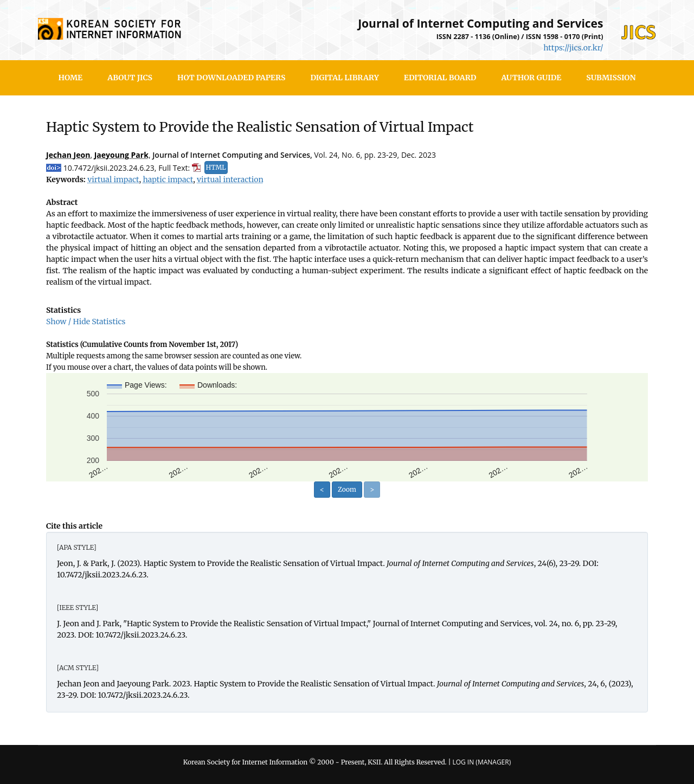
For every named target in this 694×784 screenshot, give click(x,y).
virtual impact (113, 179)
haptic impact (168, 179)
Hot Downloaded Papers (231, 78)
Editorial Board (440, 78)
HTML (216, 167)
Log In (463, 762)
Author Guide (531, 78)
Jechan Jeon (68, 155)
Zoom (347, 489)
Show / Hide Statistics (86, 322)
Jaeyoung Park (121, 155)
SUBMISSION (611, 78)
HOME (71, 78)
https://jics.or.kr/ (573, 48)
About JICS (130, 78)
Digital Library (344, 78)
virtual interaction (230, 179)
